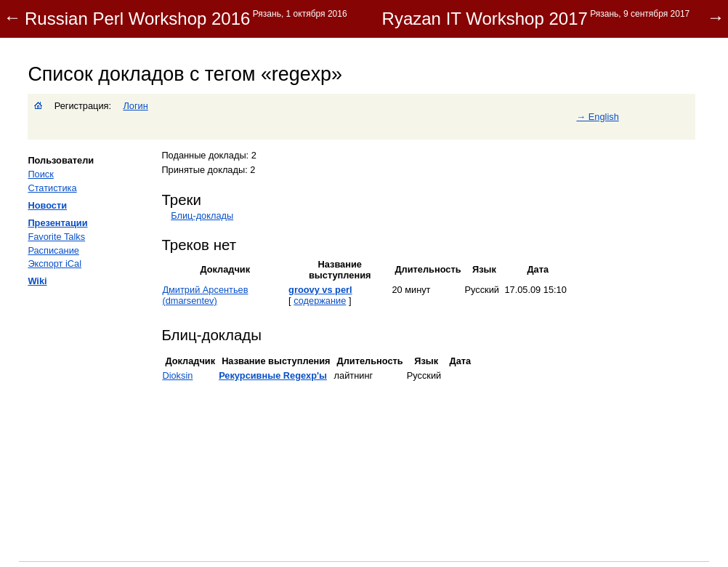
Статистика (52, 188)
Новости (47, 205)
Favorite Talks (56, 237)
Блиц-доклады (202, 216)
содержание (320, 301)
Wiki (37, 281)
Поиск (40, 174)
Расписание (53, 250)
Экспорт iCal (54, 264)
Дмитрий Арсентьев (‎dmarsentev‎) (205, 295)
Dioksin (177, 375)
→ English (597, 117)
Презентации (57, 223)
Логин (135, 106)
